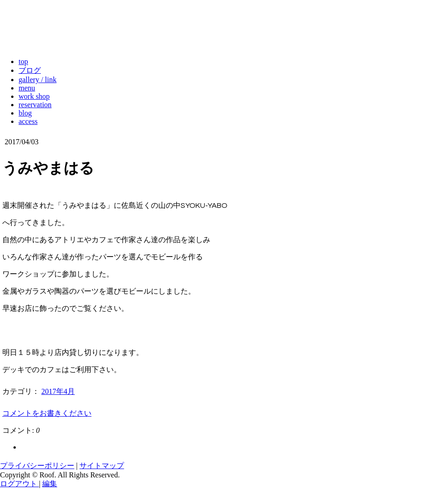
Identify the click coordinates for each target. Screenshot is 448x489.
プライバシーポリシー (37, 466)
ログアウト (19, 484)
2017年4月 (58, 391)
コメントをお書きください (47, 413)
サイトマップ (102, 466)
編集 (50, 484)
